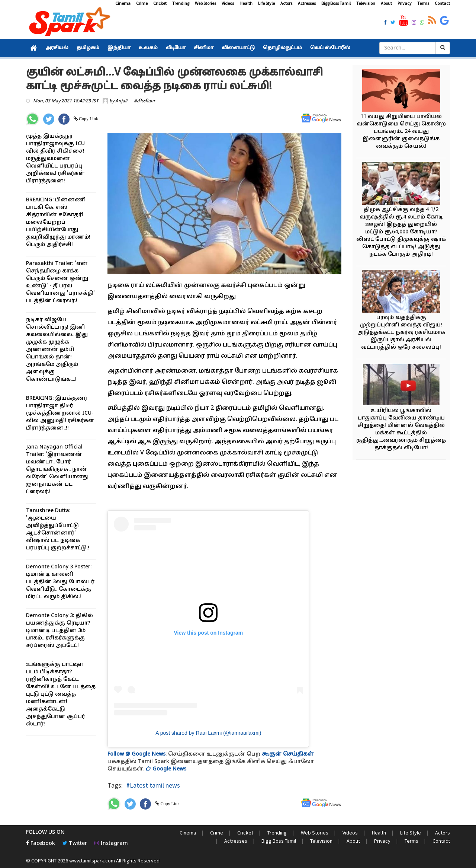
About (386, 3)
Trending (181, 3)
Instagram (111, 844)
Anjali (121, 101)
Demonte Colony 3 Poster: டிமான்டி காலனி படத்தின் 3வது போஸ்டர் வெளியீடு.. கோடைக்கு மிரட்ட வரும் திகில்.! (60, 582)
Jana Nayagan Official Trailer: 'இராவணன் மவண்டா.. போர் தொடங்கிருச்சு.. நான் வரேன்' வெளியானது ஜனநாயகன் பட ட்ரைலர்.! (57, 470)
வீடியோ (176, 48)
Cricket (160, 3)
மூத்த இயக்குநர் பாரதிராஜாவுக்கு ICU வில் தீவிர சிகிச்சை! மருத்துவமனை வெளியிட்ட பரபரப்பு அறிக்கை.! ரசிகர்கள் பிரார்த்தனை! (55, 159)
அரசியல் (57, 48)
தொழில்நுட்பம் (282, 48)
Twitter (75, 844)
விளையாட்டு (238, 48)
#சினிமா (144, 101)
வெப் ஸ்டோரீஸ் (330, 48)
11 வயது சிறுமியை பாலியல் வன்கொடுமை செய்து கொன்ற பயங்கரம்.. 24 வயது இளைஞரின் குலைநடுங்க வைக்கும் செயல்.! (401, 132)
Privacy (405, 3)
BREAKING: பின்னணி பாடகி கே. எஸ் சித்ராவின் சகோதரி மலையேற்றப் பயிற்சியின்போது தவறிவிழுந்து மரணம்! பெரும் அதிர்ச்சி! (58, 222)
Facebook (41, 844)
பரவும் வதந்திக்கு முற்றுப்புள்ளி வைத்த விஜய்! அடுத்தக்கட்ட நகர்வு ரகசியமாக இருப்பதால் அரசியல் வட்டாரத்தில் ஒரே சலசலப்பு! (401, 333)
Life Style (266, 3)
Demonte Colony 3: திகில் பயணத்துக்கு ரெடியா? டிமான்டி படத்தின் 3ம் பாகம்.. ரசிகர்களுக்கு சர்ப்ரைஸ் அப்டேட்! (59, 631)
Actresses (307, 3)
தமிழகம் (88, 48)
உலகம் (148, 48)
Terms (423, 3)
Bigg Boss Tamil (336, 3)
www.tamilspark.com (92, 861)
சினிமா (204, 48)
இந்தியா (119, 48)
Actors (286, 3)
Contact (442, 3)
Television (366, 3)
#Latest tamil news (153, 785)
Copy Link (88, 119)
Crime (142, 3)
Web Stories (205, 3)
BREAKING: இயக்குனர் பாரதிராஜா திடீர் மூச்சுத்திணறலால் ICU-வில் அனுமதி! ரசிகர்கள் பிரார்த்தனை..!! (60, 413)
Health (246, 3)
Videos (228, 3)
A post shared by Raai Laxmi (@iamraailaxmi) (208, 733)
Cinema (123, 3)
